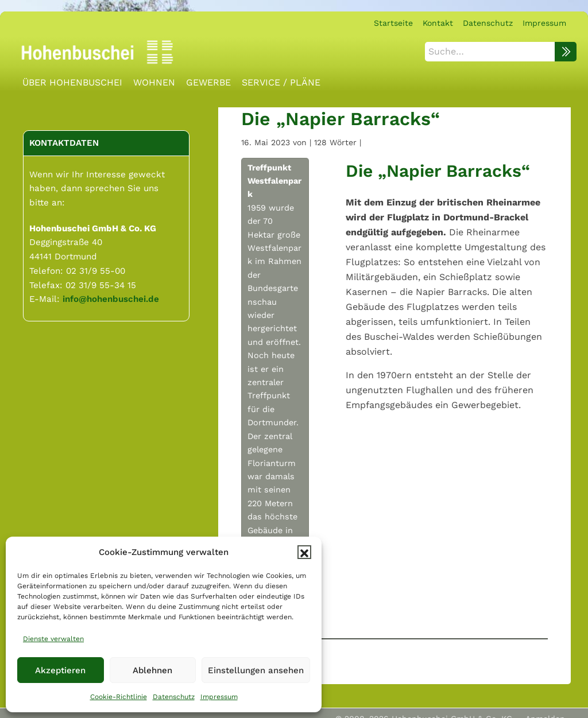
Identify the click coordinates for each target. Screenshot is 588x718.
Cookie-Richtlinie (119, 697)
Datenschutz (174, 697)
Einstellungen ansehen (256, 670)
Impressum (219, 697)
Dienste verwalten (53, 639)
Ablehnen (152, 670)
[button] (304, 552)
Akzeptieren (60, 670)
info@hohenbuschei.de (111, 299)
